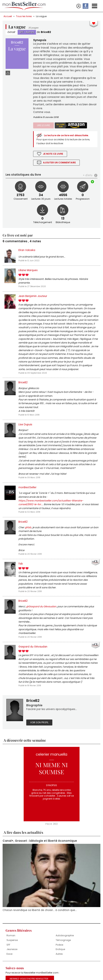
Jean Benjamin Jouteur (33, 296)
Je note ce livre (53, 154)
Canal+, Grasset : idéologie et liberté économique (40, 841)
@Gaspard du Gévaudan (41, 606)
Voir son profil (39, 722)
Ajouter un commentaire (59, 163)
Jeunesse (12, 949)
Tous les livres (24, 16)
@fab (28, 527)
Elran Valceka (27, 250)
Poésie (59, 945)
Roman (11, 935)
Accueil (8, 16)
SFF (22, 32)
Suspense (12, 940)
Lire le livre (43, 125)
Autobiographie (65, 935)
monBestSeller (27, 487)
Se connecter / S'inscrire (79, 6)
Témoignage (63, 940)
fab (21, 564)
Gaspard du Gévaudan (33, 647)
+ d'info (88, 175)
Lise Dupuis (25, 425)
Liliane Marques (28, 270)
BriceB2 (46, 32)
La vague (41, 16)
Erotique (60, 949)
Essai (9, 954)
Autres (30, 32)
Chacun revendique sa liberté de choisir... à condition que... (40, 910)
